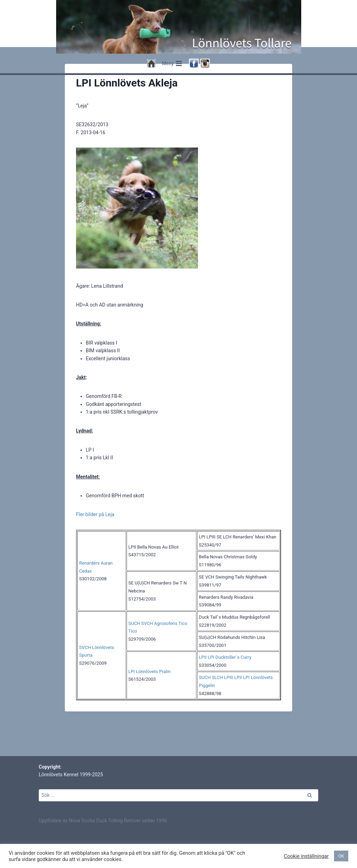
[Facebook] (194, 63)
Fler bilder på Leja (95, 542)
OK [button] (341, 856)
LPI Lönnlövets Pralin (149, 699)
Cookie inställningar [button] (306, 856)
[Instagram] (205, 63)
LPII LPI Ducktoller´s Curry (225, 685)
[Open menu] (172, 63)
